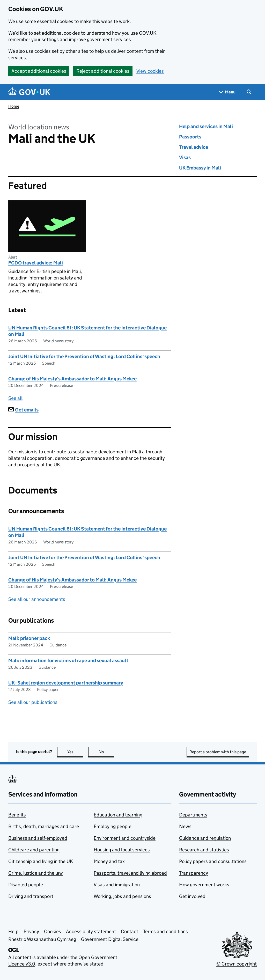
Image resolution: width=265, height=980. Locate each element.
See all (15, 398)
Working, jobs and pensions (122, 896)
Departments (193, 815)
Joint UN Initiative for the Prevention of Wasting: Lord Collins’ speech (84, 356)
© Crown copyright (237, 964)
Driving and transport (31, 896)
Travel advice (194, 147)
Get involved (192, 896)
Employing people (113, 826)
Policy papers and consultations (213, 861)
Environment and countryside (125, 838)
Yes (75, 752)
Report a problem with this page (218, 752)
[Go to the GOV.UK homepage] (29, 92)
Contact (130, 931)
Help (13, 931)
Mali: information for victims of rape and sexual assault (68, 661)
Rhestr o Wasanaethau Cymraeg (42, 939)
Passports (190, 137)
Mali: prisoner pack (29, 638)
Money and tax (109, 861)
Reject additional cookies (103, 71)
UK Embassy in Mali (200, 168)
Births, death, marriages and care (44, 826)
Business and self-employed (38, 838)
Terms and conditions (165, 931)
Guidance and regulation (205, 838)
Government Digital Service (110, 939)
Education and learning (118, 815)
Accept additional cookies (39, 71)
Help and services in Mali (206, 126)
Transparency (194, 873)
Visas (185, 157)
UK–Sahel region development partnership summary (66, 683)
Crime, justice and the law (36, 873)
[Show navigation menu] (227, 92)
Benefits (17, 815)
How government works (204, 885)
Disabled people (26, 885)
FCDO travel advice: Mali (36, 263)
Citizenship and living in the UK (41, 861)
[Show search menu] (249, 92)
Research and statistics (204, 850)
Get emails (23, 410)
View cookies (150, 71)
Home (14, 106)
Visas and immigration (117, 885)
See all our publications (33, 702)
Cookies (53, 931)
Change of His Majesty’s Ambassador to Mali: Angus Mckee (72, 379)
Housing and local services (122, 850)
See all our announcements (37, 599)
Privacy (31, 931)
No (106, 752)
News (185, 826)
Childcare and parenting (34, 850)
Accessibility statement (91, 931)
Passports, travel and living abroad (130, 873)
